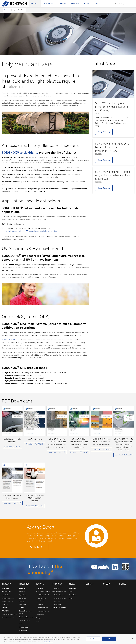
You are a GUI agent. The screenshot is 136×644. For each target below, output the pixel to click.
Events (71, 598)
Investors (75, 4)
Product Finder (7, 592)
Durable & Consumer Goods (25, 612)
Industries (49, 4)
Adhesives (22, 592)
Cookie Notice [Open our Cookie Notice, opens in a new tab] (48, 642)
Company (62, 4)
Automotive (22, 598)
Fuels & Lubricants (24, 620)
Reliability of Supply (43, 595)
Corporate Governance (59, 592)
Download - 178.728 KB (79, 452)
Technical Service (43, 608)
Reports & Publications (59, 608)
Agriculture (22, 595)
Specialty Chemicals (8, 618)
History (38, 618)
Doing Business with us (43, 592)
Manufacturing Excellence (42, 599)
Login (123, 4)
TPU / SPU (5, 611)
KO (119, 4)
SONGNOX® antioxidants (20, 152)
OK (109, 639)
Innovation (41, 604)
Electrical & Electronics (26, 617)
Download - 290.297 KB (12, 503)
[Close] (132, 639)
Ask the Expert (38, 547)
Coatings (5, 608)
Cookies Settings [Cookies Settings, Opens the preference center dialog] (93, 639)
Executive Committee (58, 603)
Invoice (123, 584)
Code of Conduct (59, 595)
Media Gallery (73, 595)
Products (35, 4)
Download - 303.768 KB (101, 449)
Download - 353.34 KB (35, 506)
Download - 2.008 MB (12, 447)
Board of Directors (60, 598)
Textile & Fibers (23, 627)
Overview (6, 588)
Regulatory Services (43, 611)
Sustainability (40, 614)
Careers (38, 621)
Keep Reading (104, 132)
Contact (97, 4)
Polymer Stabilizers (8, 598)
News (71, 592)
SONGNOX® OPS (9, 340)
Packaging (22, 624)
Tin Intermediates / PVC (9, 614)
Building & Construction (23, 603)
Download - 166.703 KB (124, 455)
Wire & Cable (23, 630)
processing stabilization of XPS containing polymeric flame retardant (31, 231)
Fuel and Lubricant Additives (8, 603)
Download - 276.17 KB (57, 452)
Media (87, 4)
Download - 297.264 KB (35, 444)
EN (115, 4)
